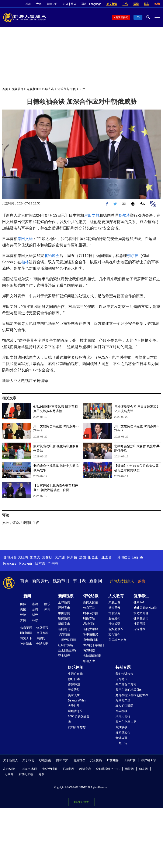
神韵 (28, 4)
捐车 (146, 4)
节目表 (79, 581)
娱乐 (47, 604)
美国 (23, 609)
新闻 (27, 596)
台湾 (35, 609)
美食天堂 (74, 690)
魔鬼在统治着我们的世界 (132, 695)
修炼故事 (121, 738)
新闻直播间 (122, 17)
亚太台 (107, 557)
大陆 (23, 620)
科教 (35, 620)
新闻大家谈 (91, 602)
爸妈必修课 (116, 629)
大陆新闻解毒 (92, 656)
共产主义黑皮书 (126, 722)
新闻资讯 (41, 581)
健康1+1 (139, 602)
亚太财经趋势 (67, 650)
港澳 (35, 604)
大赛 (39, 4)
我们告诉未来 (124, 674)
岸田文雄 (92, 215)
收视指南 (45, 760)
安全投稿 (96, 760)
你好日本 (74, 679)
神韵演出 (26, 644)
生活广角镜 (75, 674)
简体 (73, 4)
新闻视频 (66, 596)
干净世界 (68, 769)
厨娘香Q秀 (75, 711)
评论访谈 (91, 596)
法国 (83, 557)
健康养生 (141, 596)
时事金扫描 (91, 613)
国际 (23, 604)
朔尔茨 (124, 215)
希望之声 (85, 769)
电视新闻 (33, 89)
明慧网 (129, 769)
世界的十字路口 (94, 645)
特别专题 (123, 667)
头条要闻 (26, 628)
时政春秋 (89, 618)
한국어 (53, 563)
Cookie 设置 (81, 802)
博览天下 (26, 638)
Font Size (142, 203)
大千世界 (74, 706)
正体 (66, 4)
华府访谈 (64, 634)
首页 (5, 89)
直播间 (96, 581)
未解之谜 (114, 602)
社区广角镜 (66, 645)
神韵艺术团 (30, 769)
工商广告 (121, 743)
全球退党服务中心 (108, 769)
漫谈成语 (114, 624)
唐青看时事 (91, 640)
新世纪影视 (26, 774)
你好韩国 (74, 684)
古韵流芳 (114, 613)
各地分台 (52, 4)
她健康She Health (145, 608)
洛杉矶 (47, 557)
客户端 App (148, 760)
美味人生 (74, 695)
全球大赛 (42, 644)
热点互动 (89, 608)
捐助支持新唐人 (122, 581)
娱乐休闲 (76, 667)
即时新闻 (26, 633)
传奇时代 (121, 679)
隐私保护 (62, 760)
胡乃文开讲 (141, 613)
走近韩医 (139, 629)
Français (10, 563)
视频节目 (17, 89)
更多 (41, 774)
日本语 (40, 563)
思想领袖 (89, 624)
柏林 (25, 262)
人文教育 (116, 596)
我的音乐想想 (77, 727)
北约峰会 (52, 256)
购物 (157, 4)
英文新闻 (112, 4)
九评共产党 (123, 700)
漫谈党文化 (123, 732)
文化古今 (114, 634)
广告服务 (113, 760)
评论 (23, 615)
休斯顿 (72, 557)
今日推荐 (42, 633)
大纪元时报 (50, 769)
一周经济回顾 (67, 640)
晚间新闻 (64, 618)
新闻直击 (64, 624)
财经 (35, 615)
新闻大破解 (91, 629)
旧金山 (93, 557)
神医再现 (139, 624)
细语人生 (89, 661)
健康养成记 (141, 618)
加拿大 (35, 557)
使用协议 (79, 760)
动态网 (143, 769)
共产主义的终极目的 (129, 690)
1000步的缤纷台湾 (79, 719)
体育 (47, 609)
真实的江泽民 (124, 706)
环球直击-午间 (67, 89)
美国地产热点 (117, 640)
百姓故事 (121, 727)
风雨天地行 (123, 716)
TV (139, 17)
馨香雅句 (114, 618)
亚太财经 (64, 656)
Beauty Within (77, 700)
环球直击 (48, 89)
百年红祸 (121, 711)
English (137, 557)
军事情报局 (91, 634)
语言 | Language (91, 4)
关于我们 (28, 760)
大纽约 (23, 557)
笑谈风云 (114, 608)
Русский (26, 563)
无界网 (9, 774)
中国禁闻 (64, 613)
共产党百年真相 (126, 684)
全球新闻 (64, 602)
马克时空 (89, 650)
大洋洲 (60, 557)
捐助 (136, 4)
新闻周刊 (64, 629)
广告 (125, 4)
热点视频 (42, 628)
